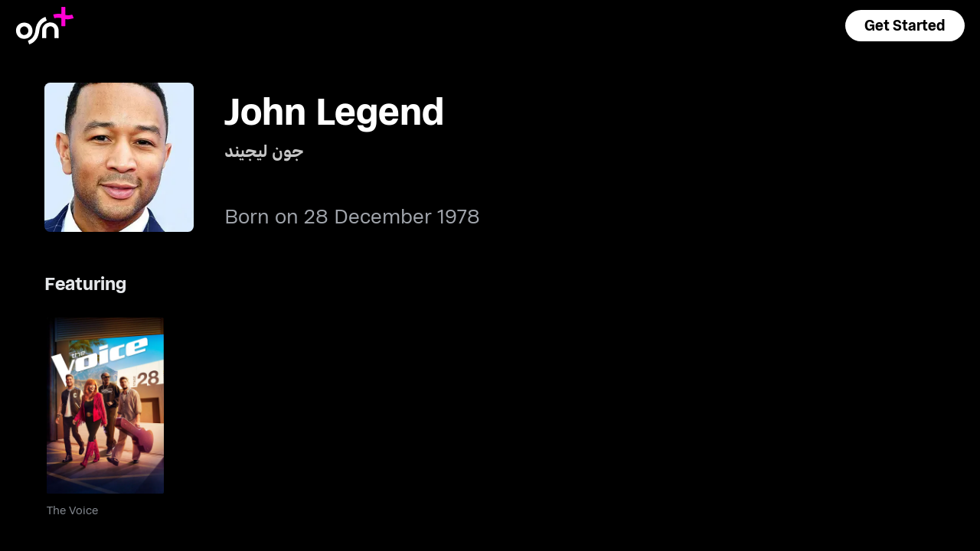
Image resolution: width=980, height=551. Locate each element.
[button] (905, 26)
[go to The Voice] (106, 406)
